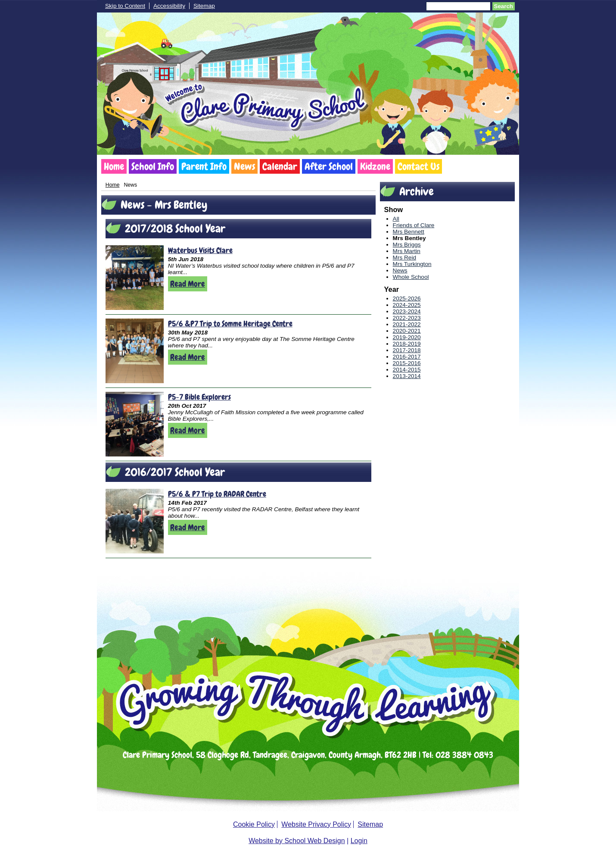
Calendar (280, 166)
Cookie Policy (254, 824)
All (396, 219)
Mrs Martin (407, 251)
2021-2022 (407, 324)
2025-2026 (407, 298)
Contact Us (418, 166)
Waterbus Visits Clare (200, 250)
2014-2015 (407, 370)
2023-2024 (407, 311)
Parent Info (204, 166)
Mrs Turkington (412, 264)
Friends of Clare (414, 225)
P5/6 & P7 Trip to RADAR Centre (217, 494)
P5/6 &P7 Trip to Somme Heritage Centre (230, 323)
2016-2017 (407, 357)
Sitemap (204, 6)
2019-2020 (407, 337)
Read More (188, 284)
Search (504, 6)
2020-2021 (407, 331)
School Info (153, 166)
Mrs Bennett (409, 232)
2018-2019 (407, 344)
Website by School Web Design (297, 841)
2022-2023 (407, 318)
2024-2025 (407, 305)
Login (359, 841)
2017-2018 (407, 350)
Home (114, 166)
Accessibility (169, 6)
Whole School (411, 277)
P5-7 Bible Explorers (199, 397)
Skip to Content (125, 6)
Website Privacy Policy (316, 824)
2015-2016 (407, 363)
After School (329, 166)
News (244, 166)
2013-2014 (407, 376)
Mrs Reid (404, 258)
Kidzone (375, 166)
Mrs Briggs (407, 245)
